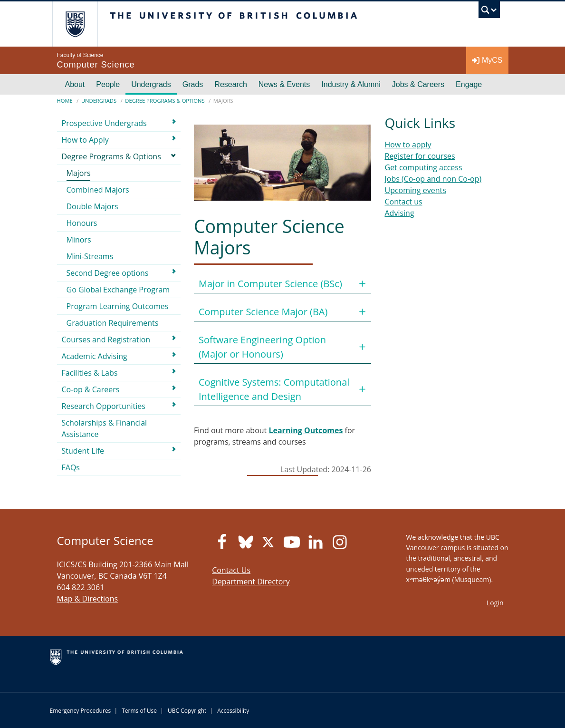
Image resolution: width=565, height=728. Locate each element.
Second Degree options (108, 273)
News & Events (284, 84)
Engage (469, 84)
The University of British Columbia (82, 24)
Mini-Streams (90, 256)
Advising (400, 213)
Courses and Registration (106, 340)
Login (495, 603)
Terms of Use (139, 711)
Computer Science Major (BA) (263, 312)
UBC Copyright (187, 711)
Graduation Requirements (113, 323)
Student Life (83, 451)
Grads (193, 84)
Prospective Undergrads (104, 123)
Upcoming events (416, 190)
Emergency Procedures (81, 711)
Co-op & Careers (91, 389)
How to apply (408, 145)
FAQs (71, 467)
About (75, 84)
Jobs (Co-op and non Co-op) (433, 179)
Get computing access (424, 167)
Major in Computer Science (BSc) (270, 284)
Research (230, 84)
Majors (79, 173)
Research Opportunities (104, 406)
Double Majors (92, 206)
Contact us (404, 202)
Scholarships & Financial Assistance (105, 428)
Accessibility (233, 711)
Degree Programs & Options (165, 101)
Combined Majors (98, 190)
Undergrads (151, 84)
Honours (82, 223)
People (108, 84)
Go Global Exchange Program (118, 290)
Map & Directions (88, 599)
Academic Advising (95, 356)
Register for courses (420, 156)
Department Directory (251, 582)
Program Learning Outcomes (118, 306)
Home (65, 101)
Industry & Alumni (351, 84)
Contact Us (231, 570)
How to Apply (85, 140)
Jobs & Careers (418, 84)
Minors (79, 240)
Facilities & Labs (90, 373)
